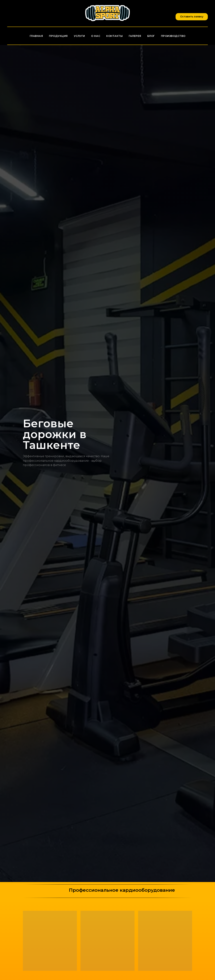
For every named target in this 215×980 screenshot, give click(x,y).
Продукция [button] (58, 36)
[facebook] (11, 13)
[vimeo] (27, 13)
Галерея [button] (135, 36)
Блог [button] (151, 36)
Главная (36, 36)
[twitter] (19, 13)
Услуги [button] (79, 36)
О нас (96, 36)
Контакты (114, 36)
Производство (173, 36)
